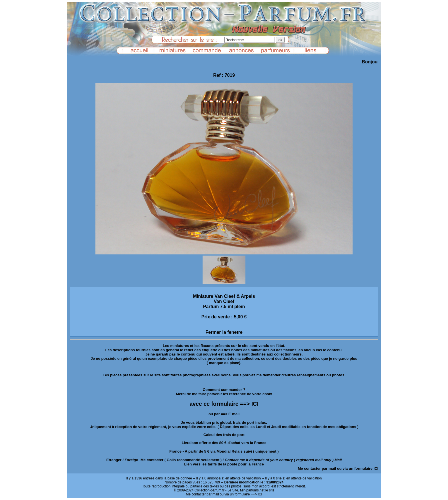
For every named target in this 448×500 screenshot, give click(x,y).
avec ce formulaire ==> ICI (224, 404)
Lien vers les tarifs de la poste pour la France (224, 464)
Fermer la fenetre (224, 332)
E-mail (234, 414)
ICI (376, 468)
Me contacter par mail (317, 468)
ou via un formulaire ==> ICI (241, 494)
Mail (338, 460)
